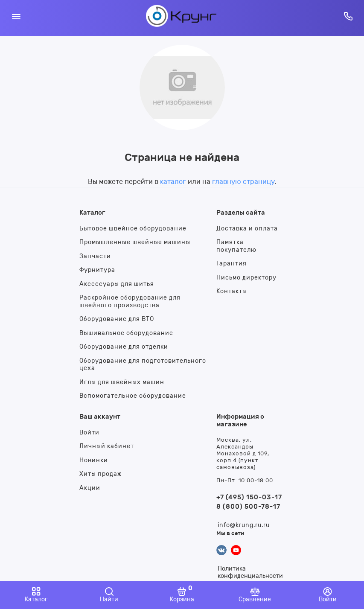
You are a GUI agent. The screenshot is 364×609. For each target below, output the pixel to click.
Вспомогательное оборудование (133, 396)
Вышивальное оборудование (126, 333)
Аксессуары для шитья (117, 284)
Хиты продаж (100, 474)
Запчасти (95, 256)
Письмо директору (246, 278)
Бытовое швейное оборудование (133, 229)
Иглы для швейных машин (122, 382)
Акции (90, 488)
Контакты (232, 291)
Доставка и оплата (247, 229)
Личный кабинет (107, 446)
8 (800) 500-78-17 (248, 507)
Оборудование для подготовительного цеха (143, 365)
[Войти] (328, 595)
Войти (89, 433)
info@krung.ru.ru (244, 525)
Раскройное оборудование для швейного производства (130, 302)
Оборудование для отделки (124, 347)
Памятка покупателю (236, 246)
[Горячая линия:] (348, 16)
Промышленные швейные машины (135, 242)
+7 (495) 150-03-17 (249, 497)
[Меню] (16, 16)
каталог (173, 182)
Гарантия (232, 264)
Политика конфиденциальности (250, 572)
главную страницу (243, 182)
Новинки (94, 460)
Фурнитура (97, 270)
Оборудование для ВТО (117, 319)
